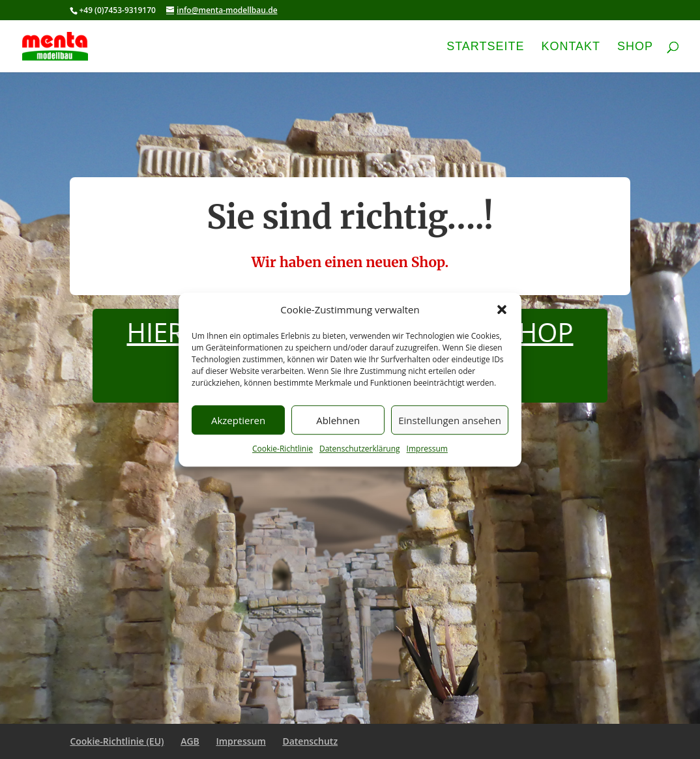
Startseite (485, 47)
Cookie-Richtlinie (283, 449)
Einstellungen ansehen (450, 420)
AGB (190, 741)
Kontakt (571, 47)
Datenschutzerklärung (360, 449)
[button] (502, 310)
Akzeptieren (238, 420)
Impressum (427, 449)
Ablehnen (338, 420)
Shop (635, 47)
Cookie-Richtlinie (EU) (117, 741)
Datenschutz (310, 741)
